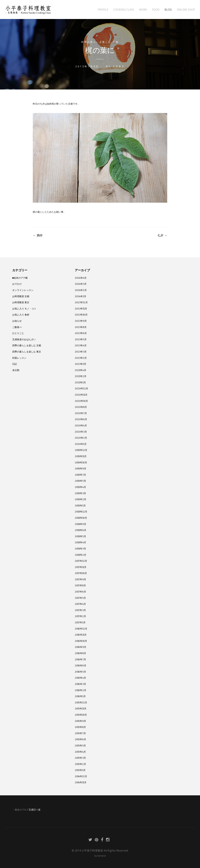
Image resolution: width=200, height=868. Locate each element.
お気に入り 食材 (21, 314)
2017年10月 (81, 573)
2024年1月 (81, 296)
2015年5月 (80, 745)
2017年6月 (80, 591)
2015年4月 (80, 751)
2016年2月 (81, 690)
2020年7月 (81, 413)
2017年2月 (80, 616)
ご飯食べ (17, 327)
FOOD (156, 10)
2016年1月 (80, 696)
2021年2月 (81, 376)
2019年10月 (81, 462)
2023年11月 (81, 308)
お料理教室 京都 (21, 296)
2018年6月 (81, 530)
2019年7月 (80, 474)
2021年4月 (81, 370)
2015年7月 (80, 733)
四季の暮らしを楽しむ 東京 (27, 351)
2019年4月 (80, 487)
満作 (38, 235)
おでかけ (17, 284)
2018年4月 (80, 542)
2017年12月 (81, 561)
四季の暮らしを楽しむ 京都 (100, 42)
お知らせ (17, 321)
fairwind (101, 855)
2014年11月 (81, 782)
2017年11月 (81, 567)
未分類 (16, 370)
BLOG (168, 10)
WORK (143, 10)
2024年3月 (81, 284)
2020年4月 (81, 425)
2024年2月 (81, 290)
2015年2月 (80, 764)
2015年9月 (80, 721)
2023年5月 (81, 339)
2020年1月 (81, 444)
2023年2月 (81, 358)
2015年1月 (80, 770)
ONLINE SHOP (186, 10)
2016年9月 (81, 647)
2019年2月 (81, 499)
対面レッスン (19, 358)
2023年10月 (81, 314)
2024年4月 (81, 278)
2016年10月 (81, 641)
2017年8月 (80, 585)
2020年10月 (81, 401)
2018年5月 (80, 536)
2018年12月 (81, 511)
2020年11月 (81, 394)
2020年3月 (81, 431)
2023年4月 (81, 345)
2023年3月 (81, 351)
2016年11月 (81, 634)
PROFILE (103, 10)
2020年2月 (81, 437)
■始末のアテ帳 (20, 278)
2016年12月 (81, 628)
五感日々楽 (35, 809)
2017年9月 (80, 579)
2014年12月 (81, 776)
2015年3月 (80, 758)
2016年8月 (80, 653)
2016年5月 (80, 671)
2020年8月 (81, 407)
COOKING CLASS (124, 10)
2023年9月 (81, 321)
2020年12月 (81, 388)
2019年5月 (80, 481)
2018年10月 (81, 518)
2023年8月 (81, 327)
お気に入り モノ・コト (24, 308)
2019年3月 (80, 493)
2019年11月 (81, 456)
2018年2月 (81, 555)
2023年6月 (81, 333)
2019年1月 (80, 505)
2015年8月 (80, 727)
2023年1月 (81, 364)
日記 (15, 364)
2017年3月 (80, 610)
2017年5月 (80, 598)
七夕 (162, 235)
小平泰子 (119, 66)
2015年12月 (81, 702)
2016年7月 (80, 659)
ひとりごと (18, 333)
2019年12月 (81, 450)
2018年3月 (80, 548)
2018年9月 (81, 524)
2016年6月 (81, 665)
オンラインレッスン (23, 290)
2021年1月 (80, 382)
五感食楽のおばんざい (24, 339)
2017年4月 (80, 604)
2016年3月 (80, 684)
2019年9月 (81, 468)
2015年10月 (81, 714)
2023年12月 (81, 302)
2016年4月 (80, 677)
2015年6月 (80, 739)
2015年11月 (81, 708)
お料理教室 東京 (21, 302)
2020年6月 (81, 419)
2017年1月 (80, 622)
